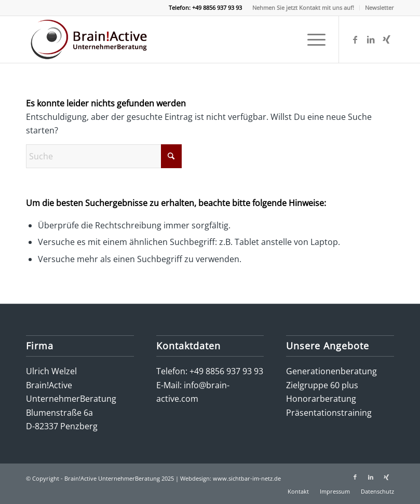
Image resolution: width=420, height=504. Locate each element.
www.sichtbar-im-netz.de (247, 478)
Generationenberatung (331, 371)
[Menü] (311, 39)
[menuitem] (303, 8)
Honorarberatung (321, 399)
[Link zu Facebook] (355, 39)
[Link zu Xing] (386, 39)
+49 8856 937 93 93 (226, 371)
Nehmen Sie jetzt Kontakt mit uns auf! (303, 8)
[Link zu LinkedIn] (371, 39)
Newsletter (380, 8)
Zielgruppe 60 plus (322, 385)
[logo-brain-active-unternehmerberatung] (90, 39)
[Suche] (104, 156)
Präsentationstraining (329, 413)
